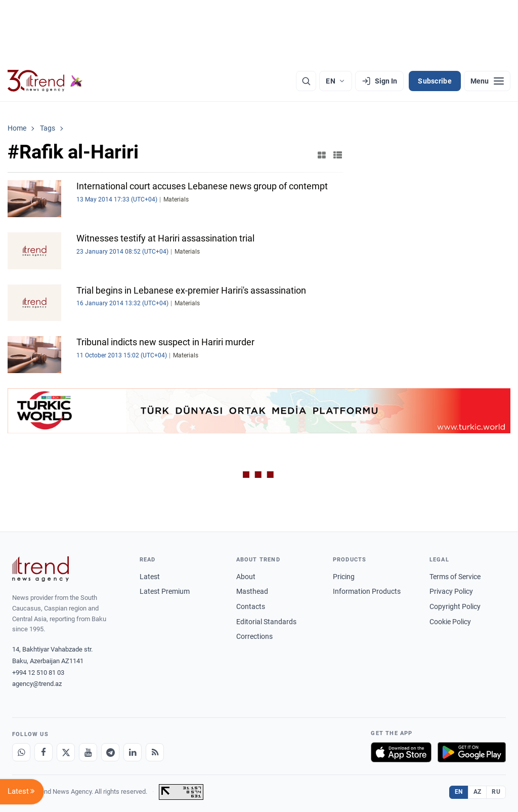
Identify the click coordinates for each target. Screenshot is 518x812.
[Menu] (487, 81)
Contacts (251, 606)
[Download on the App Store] (401, 752)
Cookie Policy (450, 622)
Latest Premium (165, 591)
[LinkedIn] (133, 752)
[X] (66, 752)
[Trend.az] (45, 81)
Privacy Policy (451, 591)
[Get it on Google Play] (472, 752)
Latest (150, 577)
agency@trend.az (37, 684)
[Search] (306, 81)
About (246, 577)
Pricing (344, 577)
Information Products (367, 591)
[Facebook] (44, 752)
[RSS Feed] (155, 752)
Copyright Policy (455, 606)
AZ (478, 792)
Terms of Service (455, 577)
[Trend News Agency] (40, 569)
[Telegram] (110, 752)
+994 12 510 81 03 (38, 673)
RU (496, 792)
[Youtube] (88, 752)
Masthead (252, 591)
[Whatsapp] (21, 752)
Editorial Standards (266, 622)
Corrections (254, 636)
